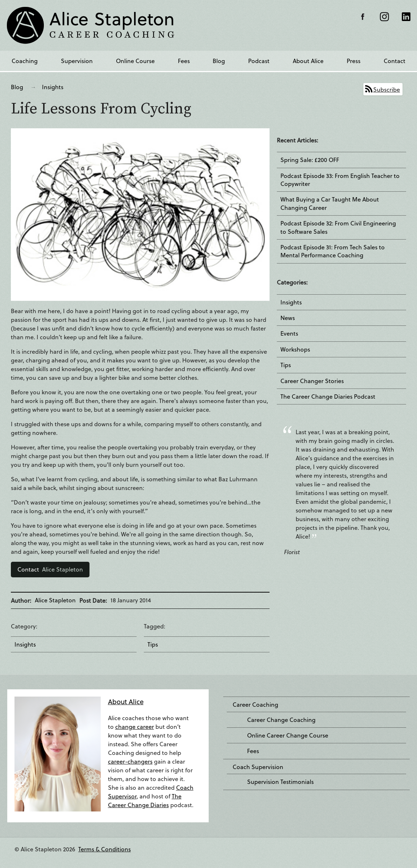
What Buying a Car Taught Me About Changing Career (330, 203)
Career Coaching (255, 705)
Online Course (135, 61)
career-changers (130, 761)
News (288, 318)
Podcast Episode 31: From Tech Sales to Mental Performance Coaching (333, 251)
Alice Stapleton (50, 569)
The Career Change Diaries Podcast (328, 396)
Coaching (25, 61)
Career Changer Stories (312, 381)
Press (354, 61)
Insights (53, 87)
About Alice (308, 61)
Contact (395, 61)
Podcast (259, 61)
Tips (153, 644)
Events (289, 333)
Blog (219, 61)
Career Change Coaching (281, 720)
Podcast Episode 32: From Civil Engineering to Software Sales (338, 227)
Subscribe (387, 89)
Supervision (77, 61)
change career (135, 726)
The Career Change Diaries (145, 800)
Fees (184, 61)
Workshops (295, 349)
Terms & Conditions (105, 849)
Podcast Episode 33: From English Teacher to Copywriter (340, 180)
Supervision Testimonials (280, 782)
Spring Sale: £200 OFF (310, 160)
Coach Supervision (258, 767)
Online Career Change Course (288, 735)
